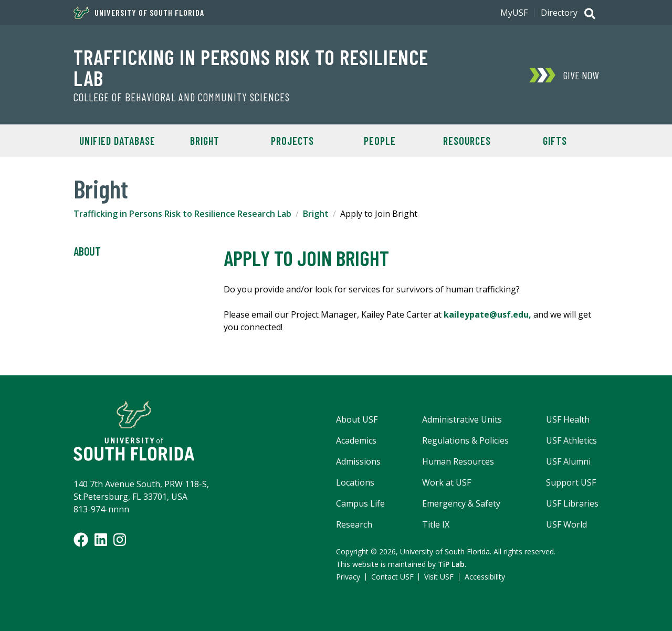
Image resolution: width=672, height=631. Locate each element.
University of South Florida (139, 13)
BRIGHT (205, 141)
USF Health (568, 419)
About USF (357, 419)
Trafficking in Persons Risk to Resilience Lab (251, 67)
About (87, 251)
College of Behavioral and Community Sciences (182, 97)
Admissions (358, 461)
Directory (559, 13)
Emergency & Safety (461, 503)
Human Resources (458, 461)
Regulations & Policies (465, 440)
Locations (355, 482)
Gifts (555, 141)
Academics (356, 440)
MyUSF (514, 13)
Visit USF (439, 577)
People (380, 141)
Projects (292, 141)
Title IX (436, 524)
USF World (566, 524)
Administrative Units (462, 419)
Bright (316, 214)
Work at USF (447, 482)
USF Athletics (571, 440)
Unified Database (117, 141)
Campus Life (360, 503)
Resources (467, 141)
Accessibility (485, 577)
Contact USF (392, 577)
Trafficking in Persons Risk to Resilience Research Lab (182, 214)
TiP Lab (451, 564)
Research (354, 524)
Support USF (571, 482)
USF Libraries (572, 503)
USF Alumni (568, 461)
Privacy (348, 577)
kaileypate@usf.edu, (487, 314)
